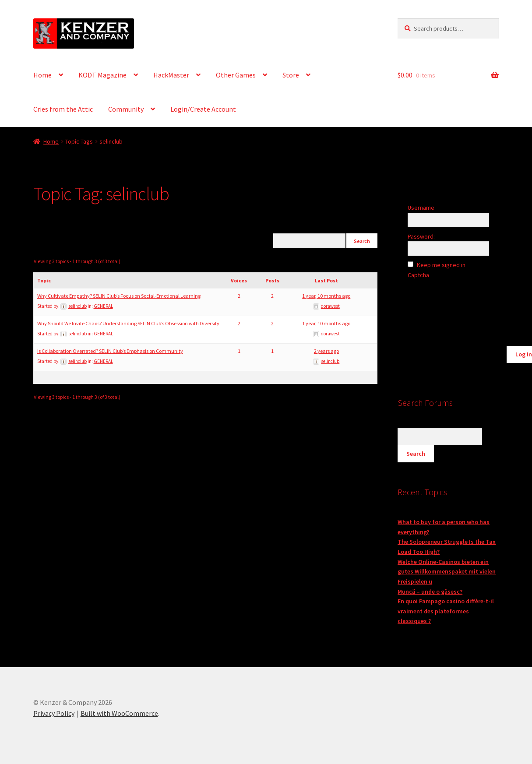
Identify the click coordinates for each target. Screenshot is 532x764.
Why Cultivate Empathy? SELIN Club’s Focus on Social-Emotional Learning (119, 296)
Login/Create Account (203, 109)
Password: (421, 236)
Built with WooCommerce (119, 713)
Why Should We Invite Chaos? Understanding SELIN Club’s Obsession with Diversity (128, 323)
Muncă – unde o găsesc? (430, 591)
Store (291, 75)
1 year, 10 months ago (326, 296)
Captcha (419, 275)
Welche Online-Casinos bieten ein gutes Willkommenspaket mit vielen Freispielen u (447, 572)
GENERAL (103, 306)
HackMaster (171, 75)
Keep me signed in (441, 265)
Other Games (236, 75)
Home (42, 75)
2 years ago (326, 351)
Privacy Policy (54, 713)
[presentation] (467, 304)
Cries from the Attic (63, 109)
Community (126, 109)
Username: (422, 208)
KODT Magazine (102, 75)
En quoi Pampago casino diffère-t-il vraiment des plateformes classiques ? (446, 611)
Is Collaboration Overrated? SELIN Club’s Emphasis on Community (110, 351)
